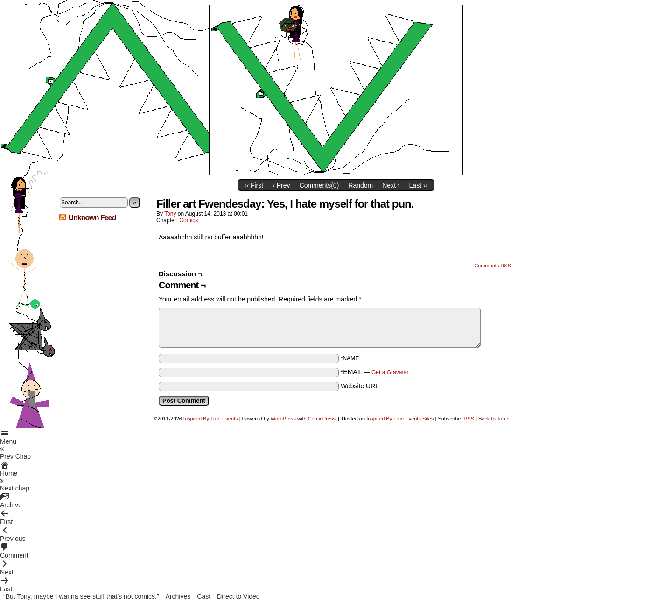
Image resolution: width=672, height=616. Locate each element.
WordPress (283, 419)
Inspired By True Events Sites (400, 419)
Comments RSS (493, 266)
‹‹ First (254, 185)
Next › (391, 185)
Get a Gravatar (390, 372)
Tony (170, 214)
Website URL (360, 386)
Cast (204, 596)
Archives (178, 596)
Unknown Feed (92, 218)
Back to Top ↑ (494, 419)
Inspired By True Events (211, 419)
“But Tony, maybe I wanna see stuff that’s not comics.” (81, 596)
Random (360, 185)
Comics (189, 220)
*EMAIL (375, 372)
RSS (469, 419)
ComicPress (322, 419)
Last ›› (419, 185)
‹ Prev (281, 185)
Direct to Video (238, 596)
